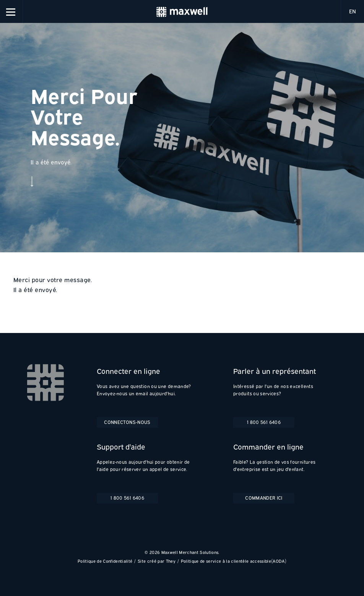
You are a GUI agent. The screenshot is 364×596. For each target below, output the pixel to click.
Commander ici (264, 498)
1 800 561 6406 (264, 422)
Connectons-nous (127, 422)
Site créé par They (157, 561)
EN (353, 11)
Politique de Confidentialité (105, 561)
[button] (11, 11)
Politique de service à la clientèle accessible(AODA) (234, 561)
